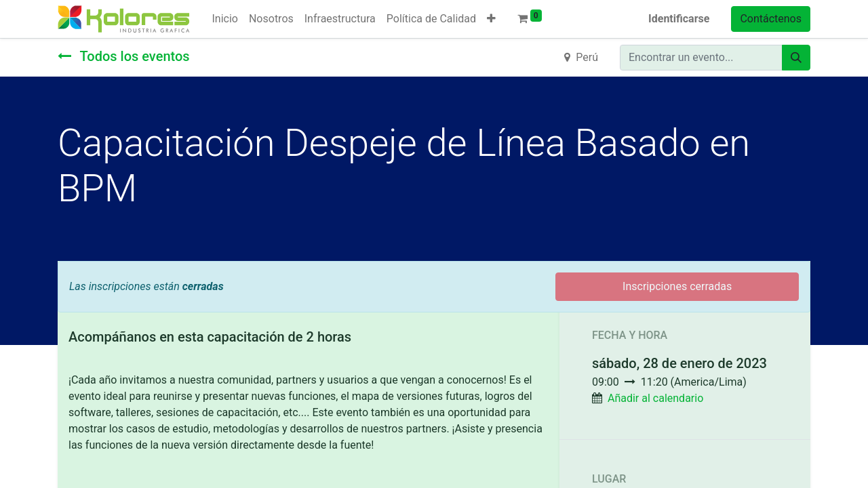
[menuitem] (224, 19)
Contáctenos (771, 19)
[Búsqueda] (796, 58)
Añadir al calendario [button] (655, 398)
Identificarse (679, 19)
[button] (491, 19)
